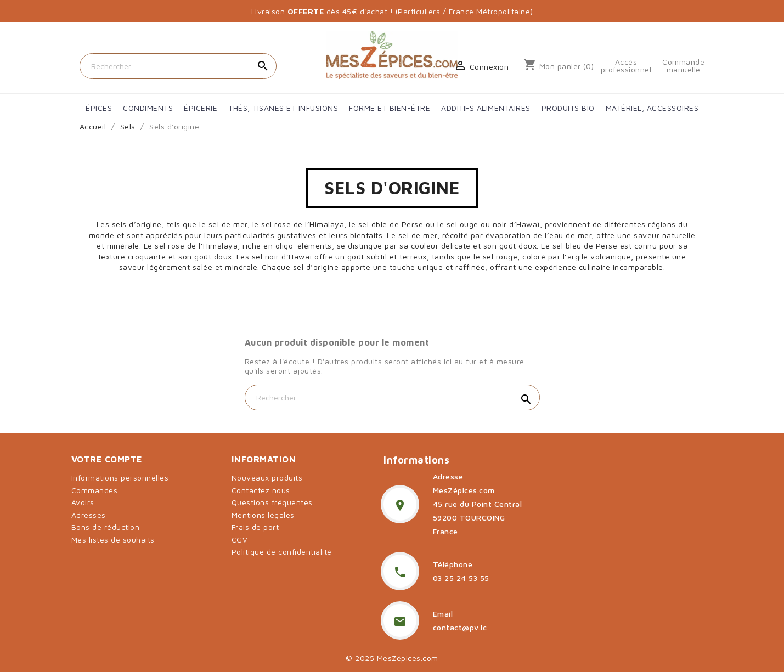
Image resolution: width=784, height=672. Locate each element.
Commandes (95, 490)
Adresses (89, 515)
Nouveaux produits (267, 478)
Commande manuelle (683, 66)
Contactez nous (261, 490)
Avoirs (83, 502)
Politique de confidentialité (282, 552)
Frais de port (255, 527)
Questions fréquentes (272, 502)
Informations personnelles (120, 478)
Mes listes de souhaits (113, 540)
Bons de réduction (106, 527)
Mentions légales (263, 515)
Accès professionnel (626, 66)
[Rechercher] (178, 66)
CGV (240, 540)
